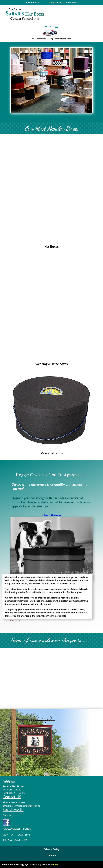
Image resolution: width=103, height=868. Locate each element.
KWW (56, 864)
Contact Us (15, 620)
